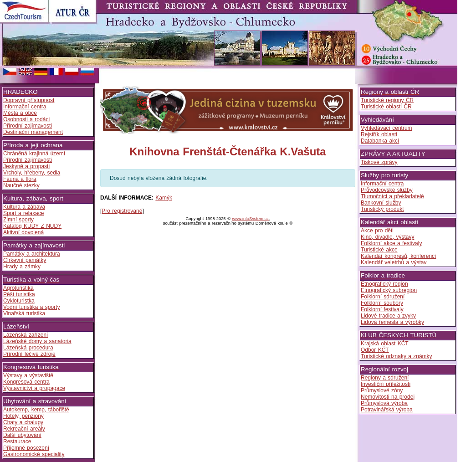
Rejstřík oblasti (379, 134)
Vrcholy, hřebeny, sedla (32, 173)
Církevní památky (25, 260)
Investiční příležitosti (386, 384)
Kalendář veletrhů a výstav (394, 262)
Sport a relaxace (23, 213)
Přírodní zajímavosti (28, 126)
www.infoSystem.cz (251, 219)
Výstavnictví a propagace (34, 388)
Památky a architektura (32, 254)
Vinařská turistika (24, 313)
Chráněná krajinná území (34, 154)
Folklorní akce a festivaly (391, 243)
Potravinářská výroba (387, 410)
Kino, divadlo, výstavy (387, 237)
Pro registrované (122, 211)
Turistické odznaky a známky (397, 356)
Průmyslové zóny (382, 390)
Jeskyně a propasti (26, 166)
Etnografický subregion (389, 290)
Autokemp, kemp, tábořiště (36, 410)
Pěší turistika (19, 294)
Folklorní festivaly (382, 309)
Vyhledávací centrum (386, 128)
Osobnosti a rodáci (26, 119)
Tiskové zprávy (379, 162)
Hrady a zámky (22, 267)
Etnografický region (384, 284)
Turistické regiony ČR (387, 100)
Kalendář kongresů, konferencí (398, 256)
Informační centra (25, 107)
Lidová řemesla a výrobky (392, 322)
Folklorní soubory (382, 303)
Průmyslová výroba (384, 403)
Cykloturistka (19, 301)
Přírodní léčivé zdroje (29, 354)
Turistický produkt (382, 209)
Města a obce (20, 113)
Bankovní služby (381, 203)
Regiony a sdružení (385, 378)
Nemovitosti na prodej (388, 397)
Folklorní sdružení (383, 297)
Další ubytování (22, 435)
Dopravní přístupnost (29, 100)
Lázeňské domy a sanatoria (37, 341)
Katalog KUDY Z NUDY (32, 226)
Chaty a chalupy (23, 422)
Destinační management (33, 132)
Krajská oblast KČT (385, 344)
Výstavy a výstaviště (28, 375)
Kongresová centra (26, 382)
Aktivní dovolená (23, 232)
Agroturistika (18, 288)
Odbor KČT (375, 350)
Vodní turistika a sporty (31, 307)
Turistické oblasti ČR (386, 107)
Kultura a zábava (24, 207)
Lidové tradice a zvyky (388, 316)
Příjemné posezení (26, 448)
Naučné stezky (21, 185)
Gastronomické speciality (34, 454)
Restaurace (17, 441)
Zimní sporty (18, 220)
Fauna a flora (20, 179)
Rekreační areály (24, 429)
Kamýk (164, 198)
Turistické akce (379, 250)
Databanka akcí (380, 141)
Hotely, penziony (23, 416)
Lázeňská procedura (28, 348)
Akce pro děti (377, 231)
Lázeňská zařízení (26, 335)
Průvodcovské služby (387, 190)
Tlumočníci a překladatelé (392, 196)
